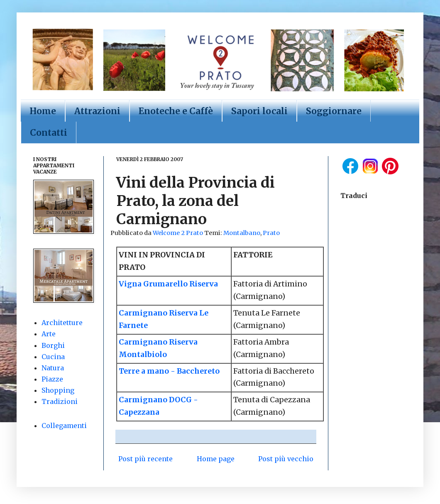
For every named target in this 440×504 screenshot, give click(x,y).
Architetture (62, 323)
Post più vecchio (286, 459)
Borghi (53, 345)
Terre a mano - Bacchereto (169, 371)
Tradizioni (60, 401)
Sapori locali (259, 111)
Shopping (58, 390)
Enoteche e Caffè (176, 111)
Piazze (52, 379)
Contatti (49, 133)
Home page (216, 459)
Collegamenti (64, 426)
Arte (49, 334)
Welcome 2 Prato (178, 233)
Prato (271, 233)
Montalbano (242, 233)
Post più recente (145, 459)
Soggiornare (334, 111)
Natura (53, 368)
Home (43, 111)
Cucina (53, 357)
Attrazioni (97, 111)
